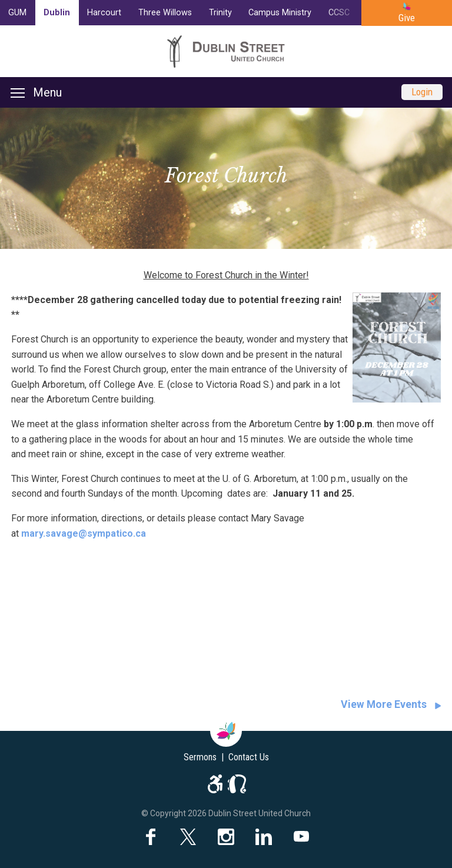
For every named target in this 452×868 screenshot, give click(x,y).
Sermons (200, 757)
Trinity (220, 13)
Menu (36, 92)
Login (422, 92)
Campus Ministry (280, 13)
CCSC (339, 13)
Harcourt (104, 13)
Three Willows (165, 13)
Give (407, 18)
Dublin (57, 13)
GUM (17, 13)
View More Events (384, 704)
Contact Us (249, 757)
